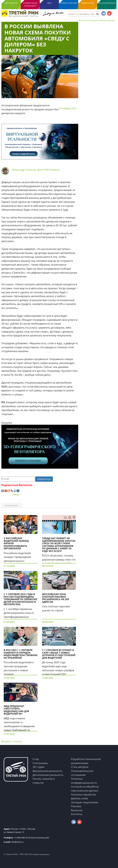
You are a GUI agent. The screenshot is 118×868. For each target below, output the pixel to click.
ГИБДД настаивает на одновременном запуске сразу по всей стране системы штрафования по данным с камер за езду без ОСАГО (59, 545)
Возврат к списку (11, 741)
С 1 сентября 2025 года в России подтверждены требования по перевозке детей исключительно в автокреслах (20, 599)
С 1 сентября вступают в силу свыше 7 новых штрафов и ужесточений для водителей (59, 654)
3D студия (38, 767)
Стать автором (80, 767)
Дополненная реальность (48, 775)
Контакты (77, 814)
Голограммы (40, 763)
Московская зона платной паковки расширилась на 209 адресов (56, 598)
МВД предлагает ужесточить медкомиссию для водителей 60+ (16, 710)
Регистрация (91, 20)
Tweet (16, 494)
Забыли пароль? (107, 20)
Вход (81, 20)
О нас (36, 759)
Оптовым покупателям (85, 802)
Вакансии (77, 810)
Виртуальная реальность (47, 771)
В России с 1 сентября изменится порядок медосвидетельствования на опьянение (21, 654)
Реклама (76, 806)
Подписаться (44, 479)
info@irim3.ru (14, 842)
